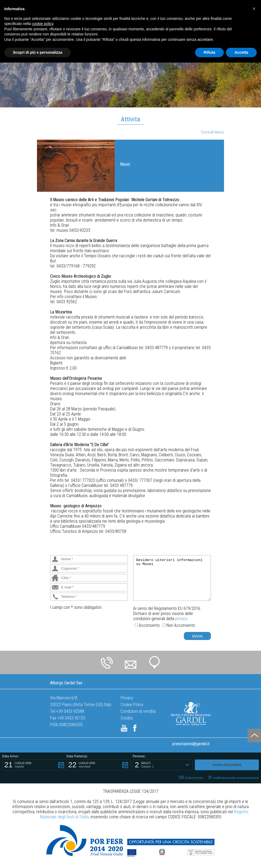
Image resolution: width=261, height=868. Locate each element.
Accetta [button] (241, 52)
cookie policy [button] (43, 24)
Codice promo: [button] (191, 778)
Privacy (127, 698)
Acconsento (149, 625)
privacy (181, 619)
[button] (34, 765)
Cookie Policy (132, 705)
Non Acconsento (181, 625)
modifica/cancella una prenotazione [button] (234, 778)
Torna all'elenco (212, 132)
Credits (127, 718)
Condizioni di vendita (138, 711)
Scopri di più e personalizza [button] (38, 52)
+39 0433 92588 (70, 711)
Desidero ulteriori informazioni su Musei (172, 578)
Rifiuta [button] (210, 52)
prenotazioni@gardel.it (191, 744)
